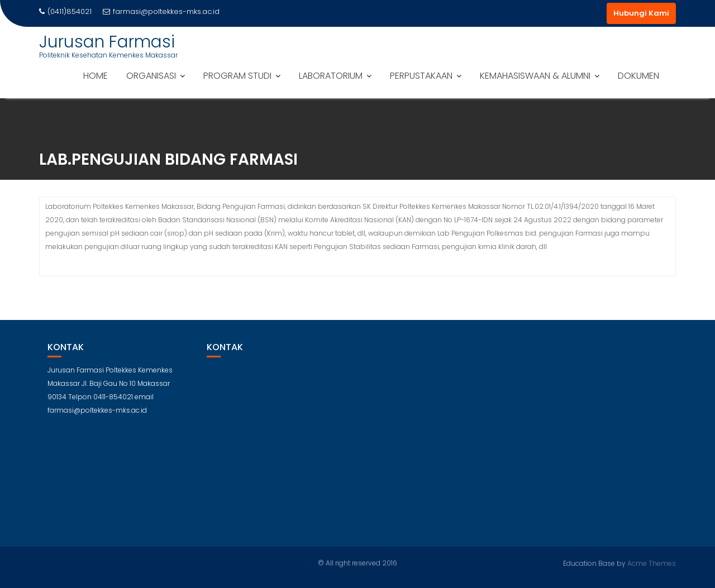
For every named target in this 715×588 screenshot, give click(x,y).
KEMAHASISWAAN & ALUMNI (535, 76)
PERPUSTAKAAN (421, 76)
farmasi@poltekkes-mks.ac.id (161, 11)
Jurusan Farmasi (107, 42)
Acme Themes (652, 563)
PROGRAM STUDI (237, 76)
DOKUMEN (638, 76)
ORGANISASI (151, 76)
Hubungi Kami (641, 13)
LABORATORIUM (331, 76)
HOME (96, 76)
